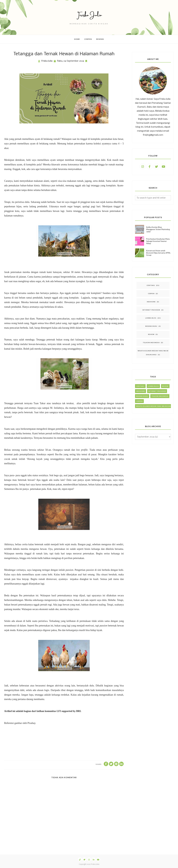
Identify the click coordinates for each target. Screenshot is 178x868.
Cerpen (151, 293)
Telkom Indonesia (151, 343)
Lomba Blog (151, 318)
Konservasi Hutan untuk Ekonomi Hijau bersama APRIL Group (158, 253)
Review (151, 334)
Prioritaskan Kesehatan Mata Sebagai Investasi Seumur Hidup (158, 241)
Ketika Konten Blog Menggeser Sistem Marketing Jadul (158, 229)
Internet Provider (151, 310)
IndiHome (151, 302)
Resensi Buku (151, 326)
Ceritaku (151, 285)
